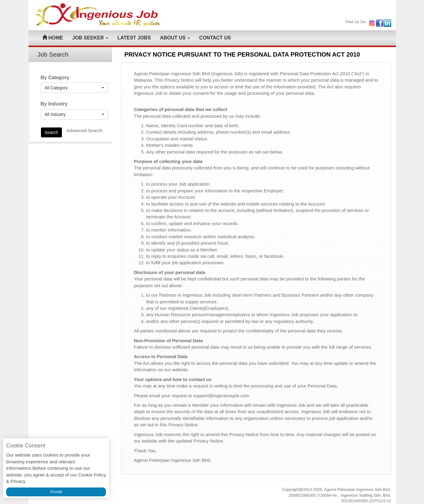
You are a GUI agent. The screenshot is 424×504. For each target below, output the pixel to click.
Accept (56, 492)
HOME (53, 38)
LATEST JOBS (134, 38)
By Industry (54, 104)
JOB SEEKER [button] (90, 38)
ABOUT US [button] (175, 38)
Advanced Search (84, 130)
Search (51, 132)
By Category (55, 78)
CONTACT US (215, 38)
